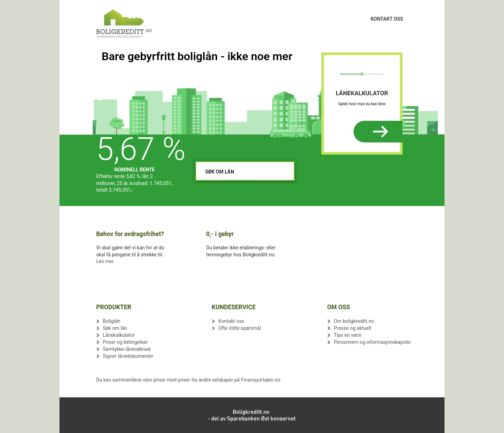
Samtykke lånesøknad (127, 349)
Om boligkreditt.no (354, 321)
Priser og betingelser (125, 342)
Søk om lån (115, 328)
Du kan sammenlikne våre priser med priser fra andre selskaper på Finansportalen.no (188, 380)
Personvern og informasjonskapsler (373, 342)
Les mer (105, 261)
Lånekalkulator (119, 335)
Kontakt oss (231, 321)
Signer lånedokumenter (128, 356)
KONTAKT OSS (387, 16)
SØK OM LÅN (220, 172)
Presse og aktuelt (353, 328)
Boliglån (112, 321)
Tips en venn (348, 335)
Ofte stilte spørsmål (240, 328)
